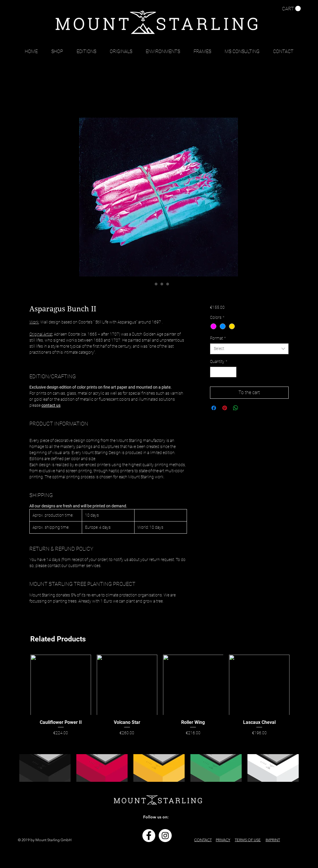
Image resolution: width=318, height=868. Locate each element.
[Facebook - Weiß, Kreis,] (149, 836)
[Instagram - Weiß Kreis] (165, 836)
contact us (51, 405)
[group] (160, 696)
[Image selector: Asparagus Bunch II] (150, 284)
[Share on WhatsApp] (236, 408)
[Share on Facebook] (214, 408)
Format (218, 338)
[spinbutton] (223, 372)
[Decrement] (214, 372)
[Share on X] (247, 408)
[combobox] (249, 349)
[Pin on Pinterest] (225, 408)
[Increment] (232, 372)
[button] (291, 9)
